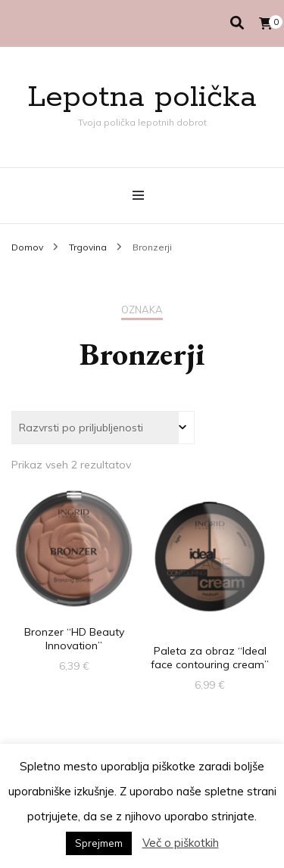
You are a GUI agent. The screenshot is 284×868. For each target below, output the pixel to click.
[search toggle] (237, 23)
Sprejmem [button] (99, 843)
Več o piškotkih (181, 843)
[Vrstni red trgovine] (103, 428)
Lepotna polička (142, 97)
